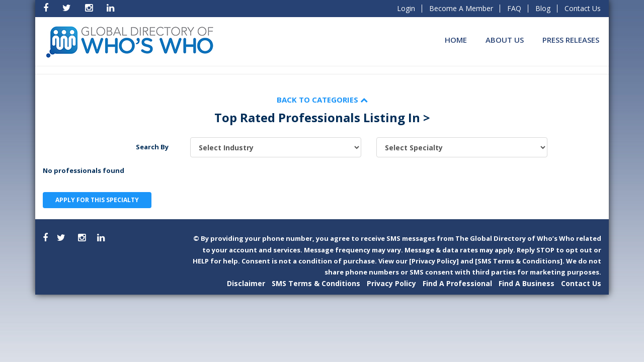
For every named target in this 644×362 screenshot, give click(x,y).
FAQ (514, 8)
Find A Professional (457, 283)
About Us (505, 40)
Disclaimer (246, 283)
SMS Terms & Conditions (316, 283)
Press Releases (571, 40)
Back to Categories (322, 100)
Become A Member (461, 8)
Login (406, 8)
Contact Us (583, 8)
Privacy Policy (391, 283)
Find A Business (527, 283)
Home (456, 40)
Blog (543, 8)
